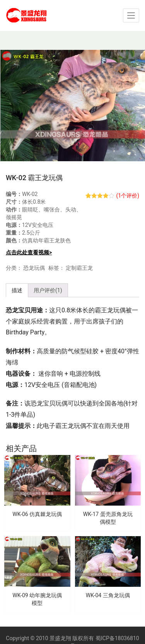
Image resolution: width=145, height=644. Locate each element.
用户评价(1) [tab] (48, 290)
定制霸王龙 (79, 268)
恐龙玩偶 (34, 268)
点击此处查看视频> (29, 252)
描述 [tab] (17, 290)
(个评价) (128, 196)
